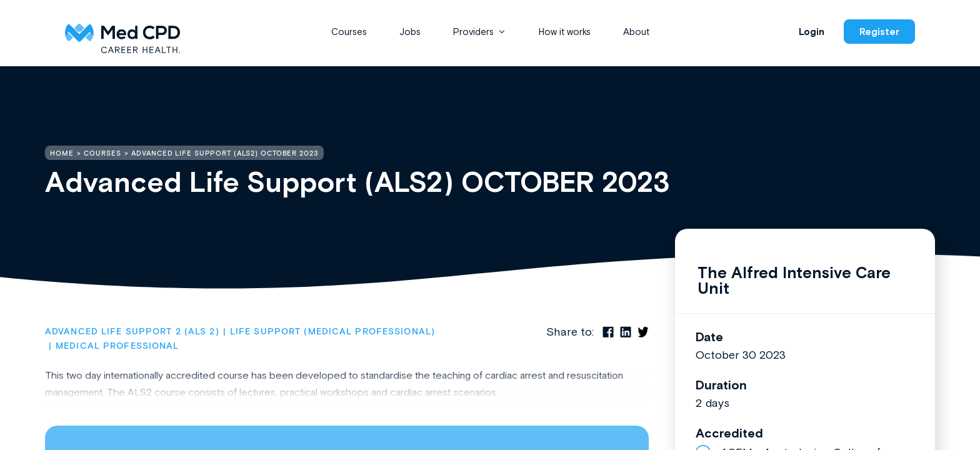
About (636, 32)
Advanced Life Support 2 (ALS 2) (132, 332)
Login (812, 32)
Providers (473, 32)
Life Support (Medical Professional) (332, 332)
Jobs (410, 32)
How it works (565, 32)
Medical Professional (117, 346)
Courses (349, 32)
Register (879, 32)
